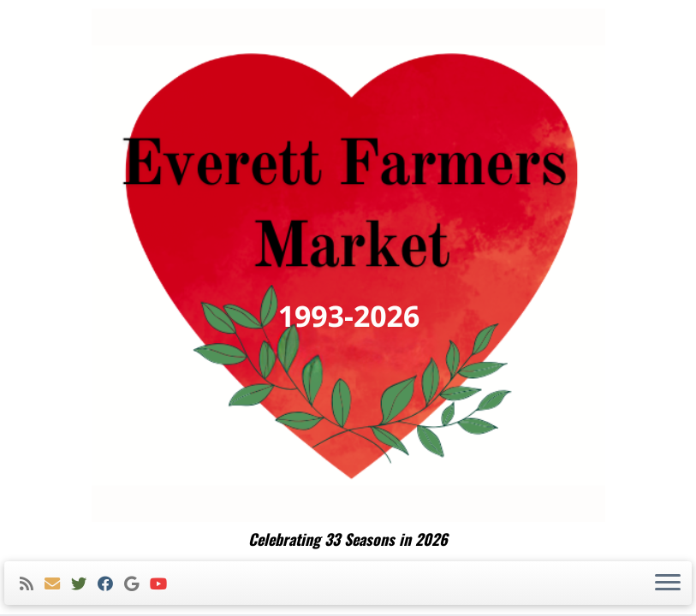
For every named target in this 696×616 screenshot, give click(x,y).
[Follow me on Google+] (137, 584)
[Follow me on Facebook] (111, 584)
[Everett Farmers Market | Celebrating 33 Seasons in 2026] (348, 265)
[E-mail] (58, 584)
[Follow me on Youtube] (164, 584)
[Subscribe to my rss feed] (32, 584)
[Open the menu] (668, 583)
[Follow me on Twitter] (84, 584)
